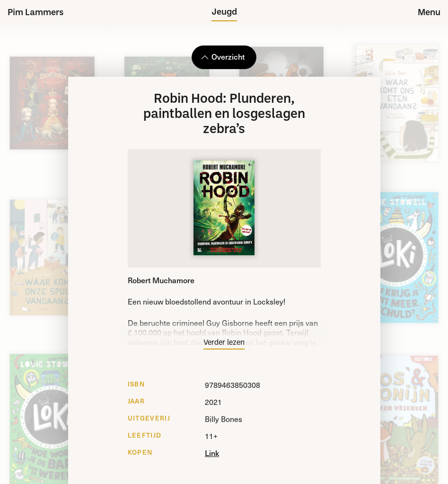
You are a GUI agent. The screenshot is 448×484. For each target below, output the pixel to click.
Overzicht (223, 56)
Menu (429, 13)
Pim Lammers (36, 13)
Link (212, 453)
